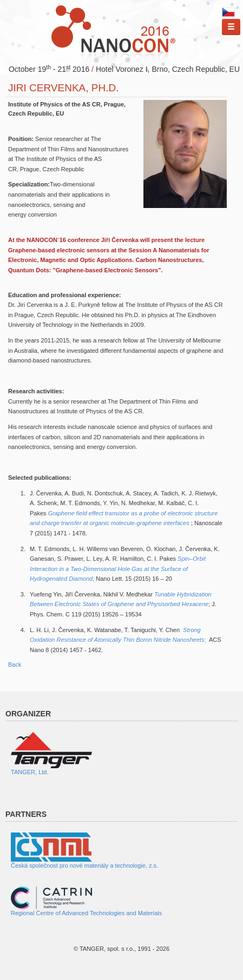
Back (15, 664)
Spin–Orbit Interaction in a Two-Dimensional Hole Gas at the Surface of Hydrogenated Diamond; (118, 569)
